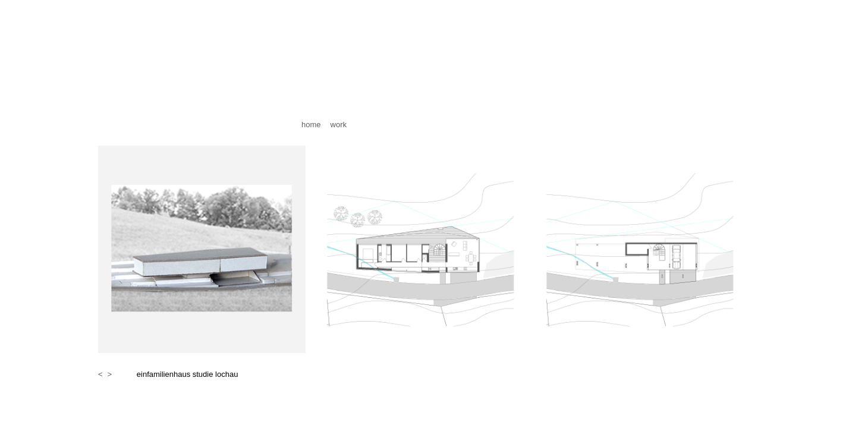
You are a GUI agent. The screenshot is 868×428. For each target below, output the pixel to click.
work (339, 125)
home (311, 125)
